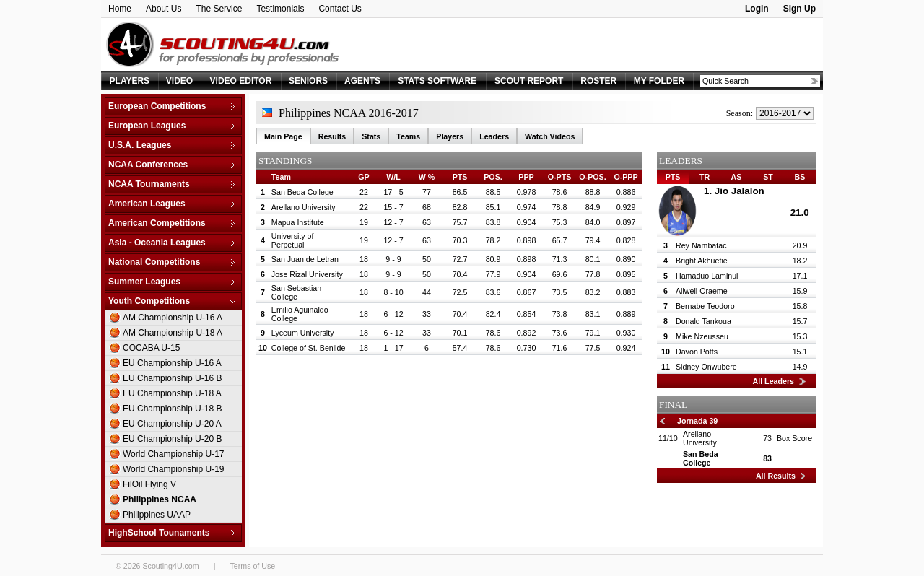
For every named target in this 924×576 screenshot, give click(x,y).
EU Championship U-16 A (172, 363)
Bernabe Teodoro (705, 306)
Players (450, 136)
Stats (371, 136)
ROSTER (598, 81)
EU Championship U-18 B (172, 409)
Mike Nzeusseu (702, 336)
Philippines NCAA (160, 499)
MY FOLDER (659, 81)
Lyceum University (303, 333)
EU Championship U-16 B (172, 378)
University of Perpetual (293, 240)
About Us (164, 9)
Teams (408, 136)
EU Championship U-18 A (172, 393)
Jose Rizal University (307, 274)
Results (332, 136)
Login (757, 9)
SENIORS (308, 81)
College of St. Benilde (308, 348)
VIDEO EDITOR (241, 81)
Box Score (794, 438)
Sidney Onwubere (706, 367)
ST (768, 177)
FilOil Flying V (149, 484)
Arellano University (304, 207)
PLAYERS (130, 81)
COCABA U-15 (151, 348)
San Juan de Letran (305, 259)
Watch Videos (550, 136)
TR (705, 177)
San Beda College (302, 192)
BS (800, 177)
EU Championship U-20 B (172, 439)
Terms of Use (252, 566)
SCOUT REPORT (529, 81)
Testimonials (280, 9)
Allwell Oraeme (702, 291)
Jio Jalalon (740, 191)
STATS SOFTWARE (437, 81)
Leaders (494, 136)
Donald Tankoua (703, 321)
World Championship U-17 (174, 454)
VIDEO (179, 81)
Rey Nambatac (701, 245)
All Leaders (773, 381)
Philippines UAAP (157, 515)
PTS (673, 177)
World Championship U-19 (174, 469)
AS (737, 177)
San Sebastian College (296, 292)
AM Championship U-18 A (173, 333)
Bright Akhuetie (702, 261)
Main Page (283, 136)
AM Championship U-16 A (173, 318)
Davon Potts (697, 352)
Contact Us (340, 9)
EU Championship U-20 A (172, 424)
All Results (776, 476)
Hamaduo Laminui (707, 276)
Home (120, 9)
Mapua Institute (298, 222)
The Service (219, 9)
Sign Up (799, 9)
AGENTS (362, 81)
